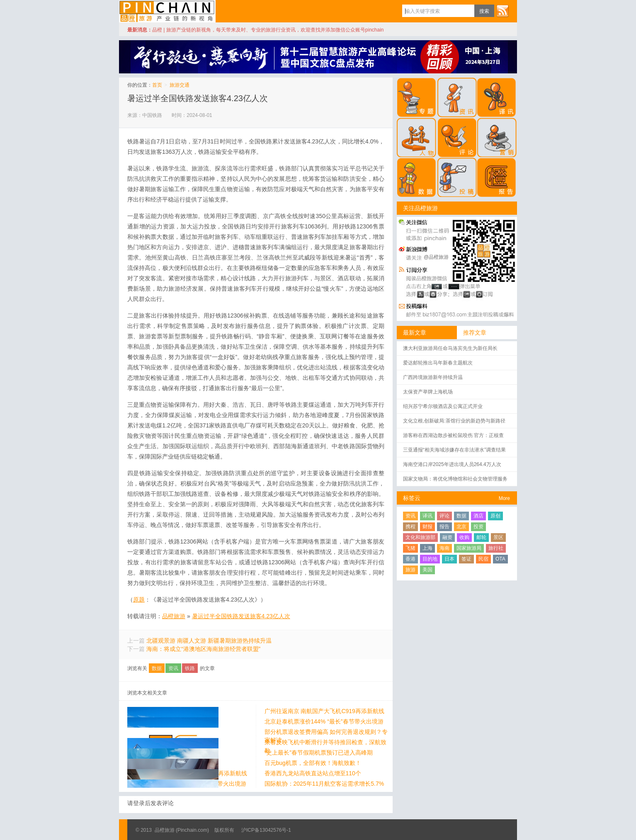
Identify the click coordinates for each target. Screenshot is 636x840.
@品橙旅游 (436, 257)
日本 (449, 559)
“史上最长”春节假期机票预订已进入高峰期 (181, 753)
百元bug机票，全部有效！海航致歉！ (176, 763)
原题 (139, 600)
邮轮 (481, 537)
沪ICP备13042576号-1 (266, 830)
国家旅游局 (469, 548)
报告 (444, 527)
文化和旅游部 (420, 537)
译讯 (427, 516)
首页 (157, 85)
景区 (498, 537)
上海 (427, 548)
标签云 (412, 498)
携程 (410, 527)
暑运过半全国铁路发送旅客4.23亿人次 (198, 98)
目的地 (430, 559)
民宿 (483, 559)
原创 (495, 516)
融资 (447, 537)
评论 (444, 516)
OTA (500, 559)
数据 (157, 668)
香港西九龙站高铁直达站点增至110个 (176, 773)
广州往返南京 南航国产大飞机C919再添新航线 (187, 711)
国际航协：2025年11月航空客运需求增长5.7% (187, 784)
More (504, 498)
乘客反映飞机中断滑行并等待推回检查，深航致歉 (188, 742)
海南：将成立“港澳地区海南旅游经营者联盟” (203, 649)
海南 (444, 548)
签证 (466, 559)
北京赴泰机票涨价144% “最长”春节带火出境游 (187, 721)
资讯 (173, 668)
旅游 (410, 570)
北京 (461, 527)
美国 (427, 570)
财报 (427, 527)
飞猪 (410, 548)
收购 (464, 537)
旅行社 (496, 548)
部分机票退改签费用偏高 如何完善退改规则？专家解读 (189, 732)
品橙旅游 (167, 11)
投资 (478, 527)
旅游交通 (180, 85)
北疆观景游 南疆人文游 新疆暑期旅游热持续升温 (209, 641)
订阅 (502, 11)
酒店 (478, 516)
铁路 (190, 668)
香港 (410, 559)
